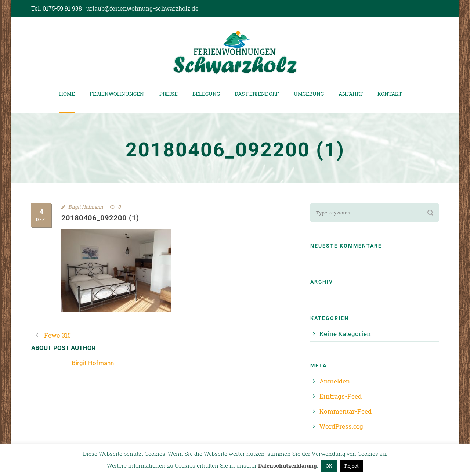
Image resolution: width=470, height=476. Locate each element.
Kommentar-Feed (346, 411)
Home (67, 94)
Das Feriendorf (257, 94)
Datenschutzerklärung (288, 465)
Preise (169, 94)
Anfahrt (351, 94)
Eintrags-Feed (341, 396)
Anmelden (335, 381)
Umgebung (309, 94)
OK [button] (329, 466)
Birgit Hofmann (86, 207)
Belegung (206, 94)
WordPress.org (341, 426)
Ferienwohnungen (117, 94)
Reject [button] (352, 466)
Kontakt (390, 94)
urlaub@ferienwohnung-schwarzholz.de (142, 8)
